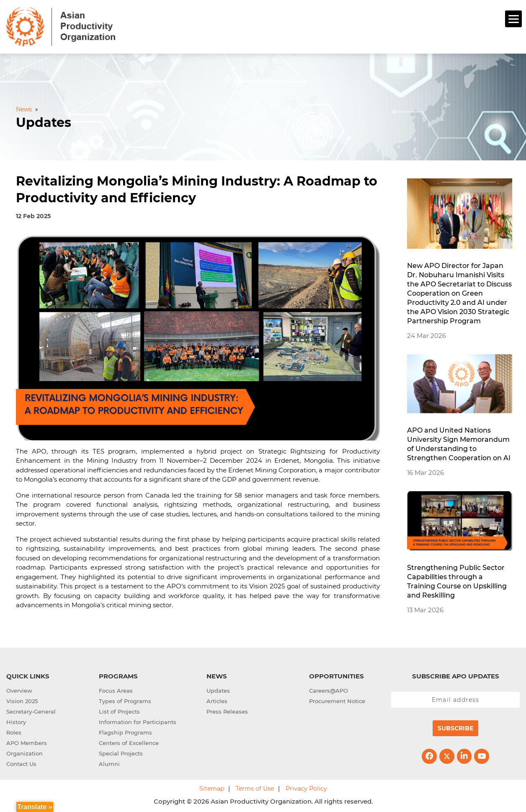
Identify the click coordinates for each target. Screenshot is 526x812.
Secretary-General (31, 710)
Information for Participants (138, 721)
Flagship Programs (125, 731)
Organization (24, 752)
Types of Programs (125, 700)
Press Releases (227, 710)
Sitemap (212, 787)
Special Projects (121, 752)
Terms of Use (255, 787)
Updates (218, 689)
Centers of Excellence (129, 742)
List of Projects (119, 710)
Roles (14, 731)
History (16, 721)
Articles (217, 700)
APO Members (27, 742)
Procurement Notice (337, 700)
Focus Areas (116, 689)
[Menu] (513, 19)
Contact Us (21, 763)
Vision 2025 (22, 700)
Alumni (109, 763)
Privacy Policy (306, 787)
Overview (19, 689)
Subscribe (455, 727)
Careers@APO (329, 689)
